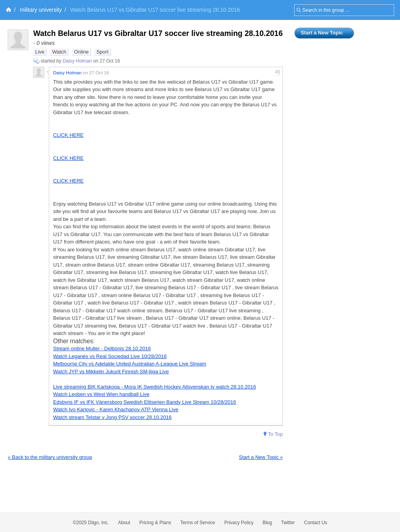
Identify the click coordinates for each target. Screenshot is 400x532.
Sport (103, 52)
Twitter (288, 523)
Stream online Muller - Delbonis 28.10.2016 (102, 348)
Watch (59, 52)
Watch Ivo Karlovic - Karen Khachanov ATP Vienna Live (116, 409)
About (124, 523)
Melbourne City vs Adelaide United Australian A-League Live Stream (130, 364)
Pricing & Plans (155, 523)
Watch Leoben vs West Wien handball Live (101, 394)
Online (81, 52)
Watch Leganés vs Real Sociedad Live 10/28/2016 (110, 356)
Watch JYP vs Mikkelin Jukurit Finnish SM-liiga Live (111, 372)
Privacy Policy (239, 523)
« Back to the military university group (50, 457)
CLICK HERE (68, 135)
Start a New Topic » (261, 457)
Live (40, 52)
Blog (267, 523)
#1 (278, 72)
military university (41, 10)
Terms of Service (197, 523)
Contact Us (315, 523)
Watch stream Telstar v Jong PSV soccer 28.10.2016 (112, 417)
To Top (273, 434)
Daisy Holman (77, 61)
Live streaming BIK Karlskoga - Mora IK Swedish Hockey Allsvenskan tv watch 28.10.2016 (155, 387)
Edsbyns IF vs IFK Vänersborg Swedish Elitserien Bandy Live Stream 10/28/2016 (145, 402)
